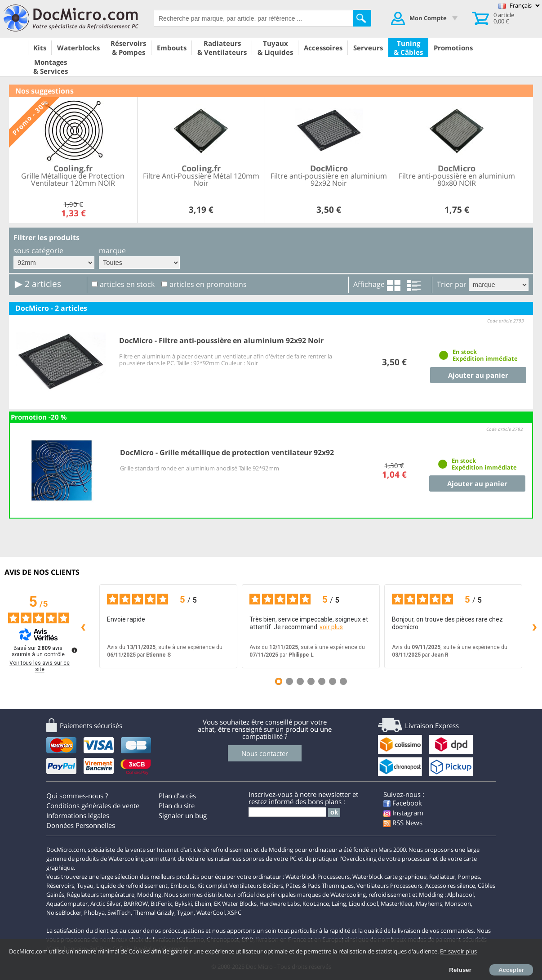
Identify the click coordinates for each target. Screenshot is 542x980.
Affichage (369, 284)
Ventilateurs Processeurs (389, 886)
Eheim (203, 904)
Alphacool (460, 895)
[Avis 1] (279, 681)
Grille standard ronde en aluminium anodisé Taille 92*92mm (200, 468)
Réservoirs (60, 886)
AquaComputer (67, 904)
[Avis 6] (333, 681)
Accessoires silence (450, 886)
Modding (149, 895)
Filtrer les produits (47, 237)
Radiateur (442, 877)
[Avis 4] (311, 681)
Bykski (183, 904)
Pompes (469, 877)
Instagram (403, 813)
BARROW (136, 904)
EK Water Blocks (235, 904)
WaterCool (211, 913)
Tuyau (85, 886)
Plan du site (177, 805)
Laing (339, 904)
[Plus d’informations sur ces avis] (74, 649)
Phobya (94, 913)
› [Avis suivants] (535, 626)
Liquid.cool (363, 904)
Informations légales (78, 815)
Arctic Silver (106, 904)
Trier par (452, 284)
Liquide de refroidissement (132, 886)
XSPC (234, 913)
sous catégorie (38, 251)
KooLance (316, 904)
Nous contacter (265, 753)
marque (112, 251)
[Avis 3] (300, 681)
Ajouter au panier (478, 375)
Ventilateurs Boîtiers (256, 886)
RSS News (403, 823)
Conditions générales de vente (93, 805)
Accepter (511, 970)
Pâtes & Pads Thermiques (320, 886)
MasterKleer (397, 904)
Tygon (185, 913)
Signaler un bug (183, 815)
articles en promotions (208, 284)
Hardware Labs (280, 904)
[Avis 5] (322, 681)
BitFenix (161, 904)
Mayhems (429, 904)
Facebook (403, 803)
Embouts (182, 886)
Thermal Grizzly (154, 913)
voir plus (331, 627)
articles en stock (127, 284)
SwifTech (119, 913)
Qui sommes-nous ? (77, 796)
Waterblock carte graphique (389, 877)
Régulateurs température (101, 895)
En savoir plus (458, 951)
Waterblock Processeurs (318, 877)
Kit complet (213, 886)
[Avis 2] (289, 681)
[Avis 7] (343, 681)
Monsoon (458, 904)
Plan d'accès (177, 796)
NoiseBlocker (64, 913)
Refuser (460, 970)
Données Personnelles (81, 825)
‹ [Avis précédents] (84, 626)
